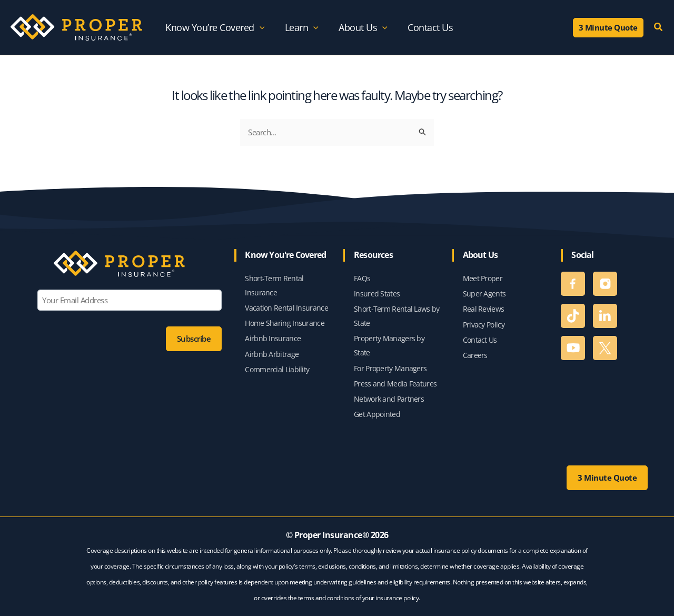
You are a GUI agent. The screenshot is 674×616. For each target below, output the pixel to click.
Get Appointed (377, 414)
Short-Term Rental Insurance (274, 280)
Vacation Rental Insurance (286, 304)
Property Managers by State (389, 343)
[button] (608, 28)
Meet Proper (483, 272)
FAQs (362, 272)
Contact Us (480, 337)
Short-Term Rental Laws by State (397, 312)
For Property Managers (390, 366)
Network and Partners (389, 398)
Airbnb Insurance (273, 336)
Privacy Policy (484, 321)
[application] (260, 27)
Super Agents (484, 289)
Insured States (377, 289)
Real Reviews (484, 305)
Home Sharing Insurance (285, 319)
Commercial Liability (277, 367)
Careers (475, 352)
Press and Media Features (395, 382)
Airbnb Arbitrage (272, 351)
